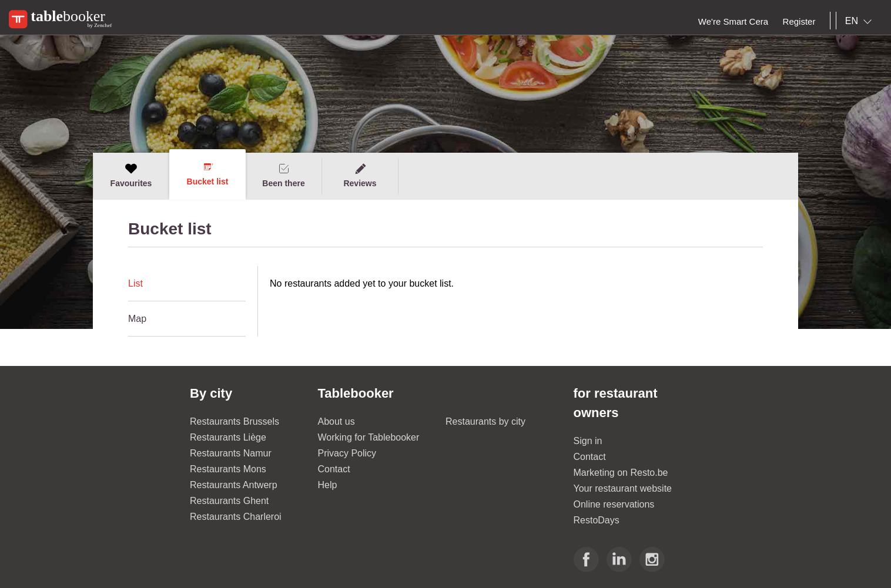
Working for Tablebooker (369, 437)
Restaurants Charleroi (236, 517)
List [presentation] (135, 283)
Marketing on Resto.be (621, 473)
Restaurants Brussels (235, 421)
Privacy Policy (347, 453)
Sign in (588, 441)
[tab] (187, 284)
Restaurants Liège (228, 437)
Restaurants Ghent (229, 501)
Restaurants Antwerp (234, 485)
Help (328, 485)
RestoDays (597, 520)
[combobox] (861, 21)
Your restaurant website (623, 488)
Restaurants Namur (231, 453)
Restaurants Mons (228, 469)
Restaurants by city (485, 421)
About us (336, 421)
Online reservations (614, 504)
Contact (334, 469)
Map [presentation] (137, 319)
